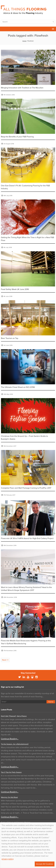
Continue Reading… (10, 739)
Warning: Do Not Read (9, 797)
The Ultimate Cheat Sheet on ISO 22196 (18, 387)
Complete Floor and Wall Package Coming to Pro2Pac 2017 (26, 488)
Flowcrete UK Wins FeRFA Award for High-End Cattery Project (27, 538)
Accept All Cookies (45, 864)
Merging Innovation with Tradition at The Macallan (22, 88)
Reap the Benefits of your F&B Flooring (17, 137)
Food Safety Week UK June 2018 (15, 289)
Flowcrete (3, 29)
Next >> (5, 660)
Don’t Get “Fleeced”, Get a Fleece (14, 716)
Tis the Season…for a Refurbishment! (15, 744)
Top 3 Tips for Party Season (11, 772)
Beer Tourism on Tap (10, 338)
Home (24, 41)
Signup (51, 702)
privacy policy (7, 859)
